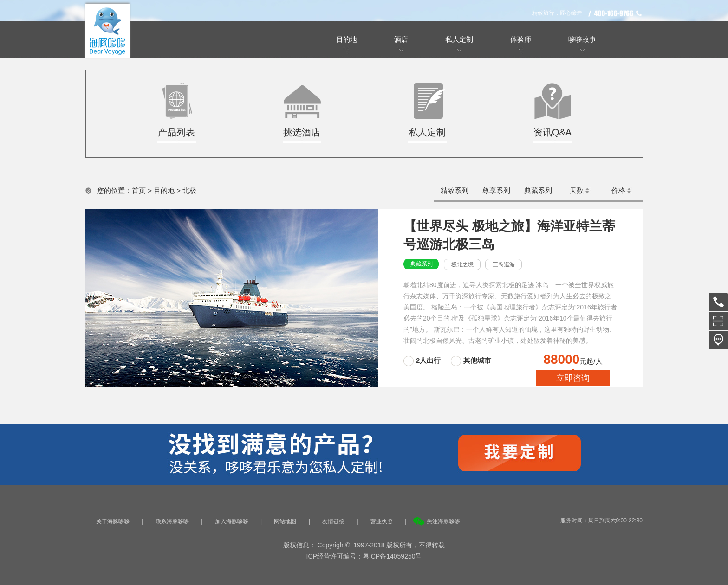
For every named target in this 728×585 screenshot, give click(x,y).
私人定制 (459, 39)
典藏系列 (538, 190)
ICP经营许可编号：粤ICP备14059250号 (364, 556)
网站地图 (285, 521)
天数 (577, 190)
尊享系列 (496, 190)
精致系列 (455, 190)
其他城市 (477, 360)
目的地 (347, 39)
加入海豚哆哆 (232, 521)
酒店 (401, 39)
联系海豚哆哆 (172, 521)
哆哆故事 (582, 39)
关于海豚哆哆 (113, 521)
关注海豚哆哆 (443, 521)
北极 (189, 190)
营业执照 (382, 521)
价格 (618, 190)
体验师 (521, 39)
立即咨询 (573, 378)
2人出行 (429, 360)
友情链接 (333, 521)
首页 (139, 190)
